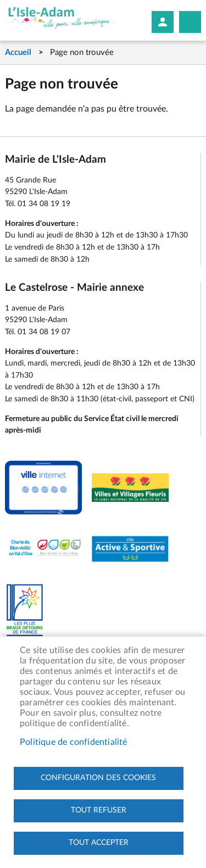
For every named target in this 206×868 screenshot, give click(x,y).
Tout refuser (99, 810)
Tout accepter (99, 843)
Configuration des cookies (98, 778)
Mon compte (163, 22)
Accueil (18, 52)
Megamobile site (190, 22)
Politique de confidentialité (74, 742)
